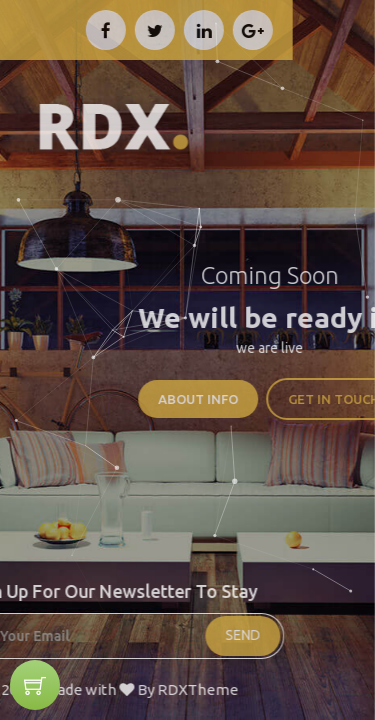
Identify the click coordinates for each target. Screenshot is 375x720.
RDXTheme (126, 689)
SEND (172, 635)
